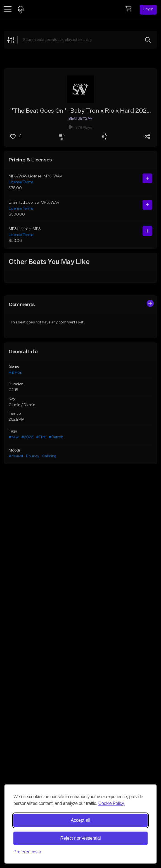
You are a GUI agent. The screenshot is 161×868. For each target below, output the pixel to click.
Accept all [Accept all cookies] (80, 820)
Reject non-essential (81, 838)
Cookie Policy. (112, 803)
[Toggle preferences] (28, 852)
